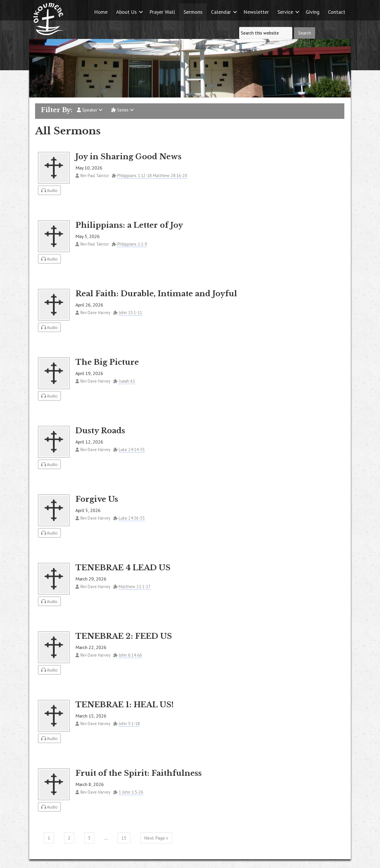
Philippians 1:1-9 (132, 244)
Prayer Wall (162, 12)
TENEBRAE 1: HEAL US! (125, 705)
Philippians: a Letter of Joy (129, 225)
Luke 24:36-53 (132, 518)
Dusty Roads (100, 431)
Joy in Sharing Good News (128, 157)
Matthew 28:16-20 (170, 176)
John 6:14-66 (130, 655)
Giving (313, 12)
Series (123, 110)
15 (124, 838)
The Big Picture (107, 362)
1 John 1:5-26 (131, 792)
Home (101, 12)
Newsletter (256, 12)
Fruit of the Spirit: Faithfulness (139, 773)
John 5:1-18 (129, 724)
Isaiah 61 (127, 381)
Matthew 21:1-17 (135, 587)
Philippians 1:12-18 (134, 176)
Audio (49, 190)
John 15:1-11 (130, 313)
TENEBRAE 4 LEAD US (123, 568)
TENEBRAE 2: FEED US (124, 636)
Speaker (90, 110)
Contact (337, 12)
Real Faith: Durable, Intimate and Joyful (156, 294)
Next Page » (156, 838)
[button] (141, 12)
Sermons (193, 12)
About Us (126, 12)
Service (285, 12)
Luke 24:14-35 (132, 450)
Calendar (221, 12)
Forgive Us (97, 499)
